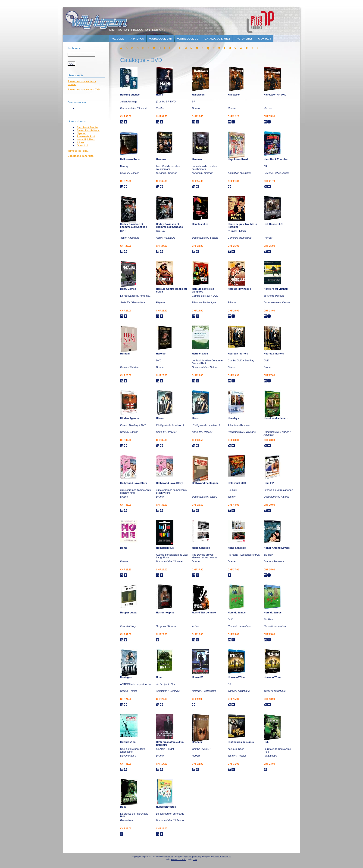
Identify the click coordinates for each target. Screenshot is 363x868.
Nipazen (81, 133)
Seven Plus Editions (88, 130)
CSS (195, 859)
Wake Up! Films (86, 139)
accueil (119, 39)
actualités (245, 39)
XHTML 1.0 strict (179, 859)
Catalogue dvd (161, 39)
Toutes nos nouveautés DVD (84, 89)
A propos (137, 39)
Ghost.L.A (83, 145)
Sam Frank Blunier (87, 127)
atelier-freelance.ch (222, 857)
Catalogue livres (217, 39)
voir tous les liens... (78, 151)
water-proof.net (193, 857)
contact (265, 39)
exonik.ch (169, 857)
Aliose (80, 142)
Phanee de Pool (86, 136)
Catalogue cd (188, 39)
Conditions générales (81, 156)
